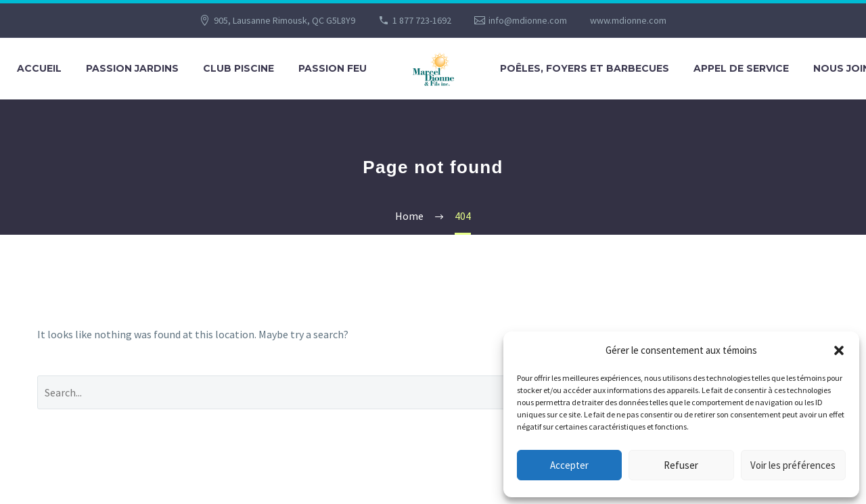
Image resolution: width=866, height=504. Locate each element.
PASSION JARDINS (132, 68)
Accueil (39, 68)
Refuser (681, 465)
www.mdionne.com (628, 20)
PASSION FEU (333, 68)
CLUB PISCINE (238, 68)
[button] (839, 350)
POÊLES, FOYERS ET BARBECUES (585, 68)
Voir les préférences (793, 465)
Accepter (569, 465)
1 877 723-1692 (422, 20)
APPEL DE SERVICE (741, 68)
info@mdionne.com (528, 20)
